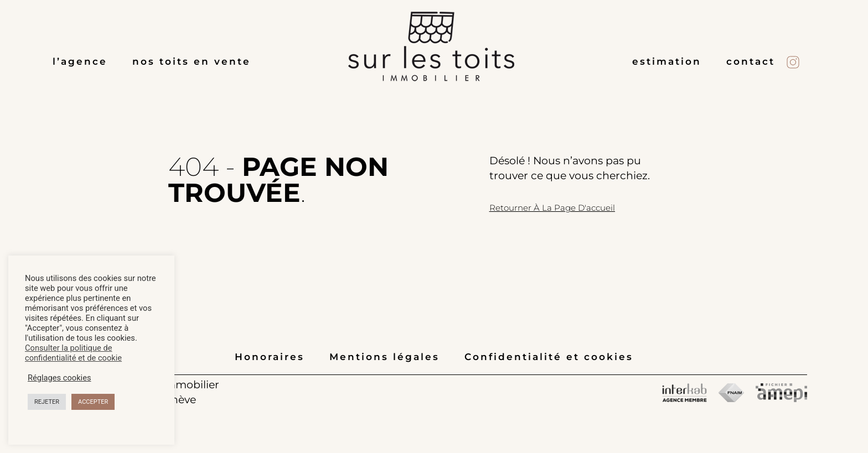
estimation (667, 61)
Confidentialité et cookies (549, 357)
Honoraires (270, 357)
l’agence (80, 61)
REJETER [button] (47, 402)
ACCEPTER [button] (93, 402)
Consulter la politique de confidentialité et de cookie (73, 353)
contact (751, 61)
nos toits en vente (192, 61)
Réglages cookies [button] (60, 378)
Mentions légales (384, 357)
